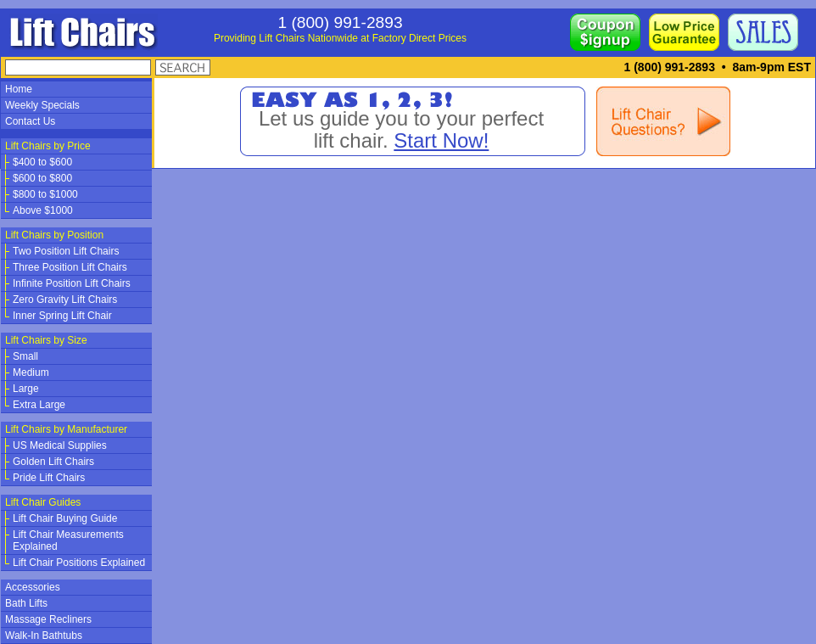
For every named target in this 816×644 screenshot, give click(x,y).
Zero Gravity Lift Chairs (65, 300)
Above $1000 (43, 210)
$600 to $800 (42, 178)
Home (19, 89)
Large (26, 389)
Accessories (33, 587)
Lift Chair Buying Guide (65, 518)
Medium (31, 372)
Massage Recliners (48, 619)
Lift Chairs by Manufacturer (66, 429)
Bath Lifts (26, 603)
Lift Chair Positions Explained (79, 563)
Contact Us (30, 121)
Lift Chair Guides (43, 502)
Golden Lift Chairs (53, 462)
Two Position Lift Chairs (66, 251)
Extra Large (39, 405)
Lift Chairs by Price (48, 146)
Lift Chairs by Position (54, 235)
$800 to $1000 (45, 194)
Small (25, 356)
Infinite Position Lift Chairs (72, 283)
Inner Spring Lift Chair (62, 316)
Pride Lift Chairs (49, 478)
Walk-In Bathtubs (44, 636)
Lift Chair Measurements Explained (68, 540)
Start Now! (441, 140)
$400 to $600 (42, 162)
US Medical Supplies (60, 445)
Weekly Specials (42, 105)
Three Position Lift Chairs (70, 267)
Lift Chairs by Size (46, 340)
